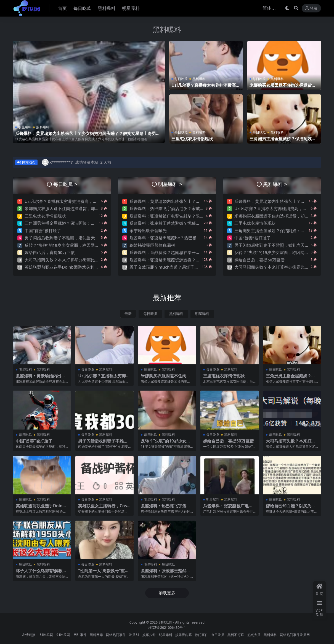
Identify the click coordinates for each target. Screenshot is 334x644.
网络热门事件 (116, 635)
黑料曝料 (167, 30)
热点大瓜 (254, 635)
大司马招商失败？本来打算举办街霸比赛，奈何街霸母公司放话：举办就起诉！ (97, 260)
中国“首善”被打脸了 (43, 230)
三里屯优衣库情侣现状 (192, 139)
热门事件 (202, 635)
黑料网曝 (96, 635)
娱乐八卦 (149, 635)
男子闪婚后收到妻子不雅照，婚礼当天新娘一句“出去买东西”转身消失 (88, 238)
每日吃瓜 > (65, 184)
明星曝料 (25, 127)
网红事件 (80, 635)
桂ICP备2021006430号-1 (167, 628)
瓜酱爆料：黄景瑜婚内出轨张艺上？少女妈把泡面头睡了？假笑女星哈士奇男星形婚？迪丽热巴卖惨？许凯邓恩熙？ (88, 136)
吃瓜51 (134, 635)
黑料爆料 (270, 635)
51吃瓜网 (46, 635)
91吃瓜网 (165, 622)
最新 (128, 314)
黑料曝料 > (275, 184)
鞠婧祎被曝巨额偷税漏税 (152, 245)
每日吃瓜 (181, 79)
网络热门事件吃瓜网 (295, 635)
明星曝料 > (170, 184)
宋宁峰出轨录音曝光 (148, 230)
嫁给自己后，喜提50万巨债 (50, 252)
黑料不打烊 (236, 635)
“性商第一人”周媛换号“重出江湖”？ (104, 573)
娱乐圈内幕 (184, 635)
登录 (311, 8)
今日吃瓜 (218, 635)
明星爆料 (166, 635)
